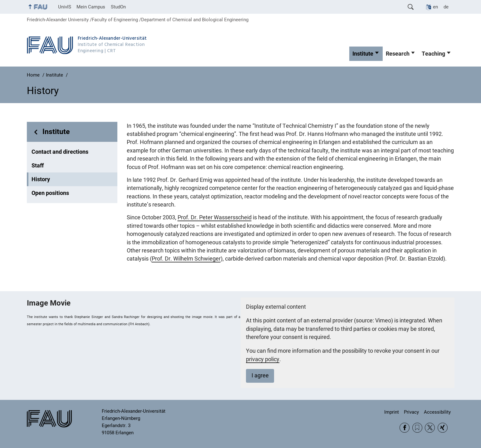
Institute (363, 54)
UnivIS (65, 7)
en (435, 7)
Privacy (411, 412)
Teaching (433, 54)
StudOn (118, 7)
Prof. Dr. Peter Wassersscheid (215, 217)
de (446, 7)
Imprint (392, 412)
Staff (38, 166)
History (41, 179)
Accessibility (437, 412)
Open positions (50, 193)
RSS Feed (417, 428)
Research (398, 54)
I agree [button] (260, 376)
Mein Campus (91, 7)
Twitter (430, 428)
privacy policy (263, 359)
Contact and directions (60, 152)
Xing (443, 428)
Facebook (405, 428)
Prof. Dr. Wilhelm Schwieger (186, 259)
